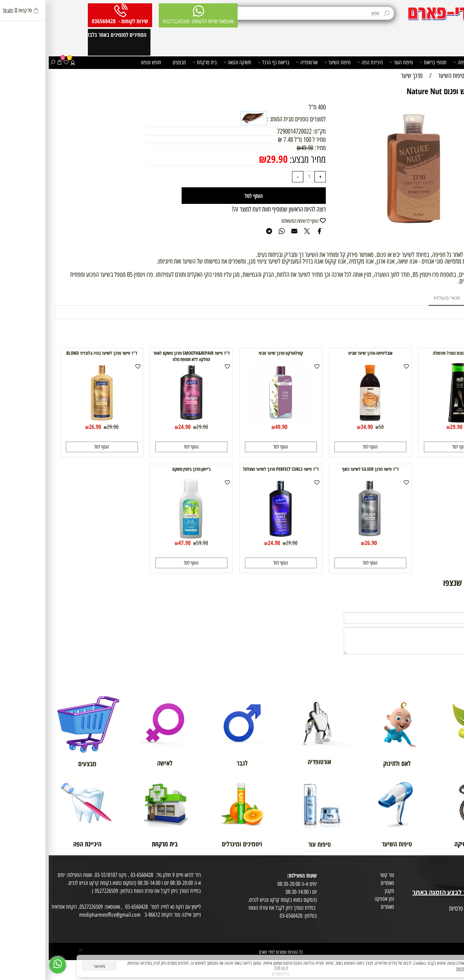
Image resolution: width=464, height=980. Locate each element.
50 (332, 427)
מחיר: (271, 148)
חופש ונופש (102, 62)
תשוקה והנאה (189, 62)
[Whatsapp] (9, 965)
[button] (411, 447)
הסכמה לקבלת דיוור (444, 925)
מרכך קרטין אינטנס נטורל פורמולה (411, 353)
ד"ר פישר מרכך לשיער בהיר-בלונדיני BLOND (53, 353)
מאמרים (339, 883)
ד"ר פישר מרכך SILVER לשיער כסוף (322, 469)
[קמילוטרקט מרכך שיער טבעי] (232, 420)
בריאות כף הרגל (225, 62)
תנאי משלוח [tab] (398, 298)
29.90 (228, 159)
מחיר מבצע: (258, 159)
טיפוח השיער (289, 62)
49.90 (258, 148)
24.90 (136, 427)
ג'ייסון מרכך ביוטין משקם (143, 469)
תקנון (341, 891)
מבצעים (131, 62)
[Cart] (11, 62)
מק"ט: (271, 131)
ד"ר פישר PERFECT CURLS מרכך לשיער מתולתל (232, 469)
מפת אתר (453, 901)
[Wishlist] (17, 62)
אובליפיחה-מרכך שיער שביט (322, 353)
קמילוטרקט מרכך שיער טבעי (232, 353)
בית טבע (454, 884)
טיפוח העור (352, 62)
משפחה (413, 62)
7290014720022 (246, 131)
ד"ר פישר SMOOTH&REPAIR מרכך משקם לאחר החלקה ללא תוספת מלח (143, 356)
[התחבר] (24, 62)
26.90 (46, 427)
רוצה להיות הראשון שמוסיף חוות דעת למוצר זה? (230, 209)
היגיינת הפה (321, 62)
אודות (457, 868)
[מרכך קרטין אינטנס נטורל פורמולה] (411, 420)
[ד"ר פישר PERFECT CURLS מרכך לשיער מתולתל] (232, 536)
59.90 (153, 543)
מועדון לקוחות (450, 876)
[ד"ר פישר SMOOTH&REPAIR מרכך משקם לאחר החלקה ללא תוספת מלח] (143, 420)
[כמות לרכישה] (260, 177)
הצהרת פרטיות (449, 917)
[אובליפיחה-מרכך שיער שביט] (321, 420)
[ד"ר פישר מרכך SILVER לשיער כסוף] (321, 536)
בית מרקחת (156, 62)
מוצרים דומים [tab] (437, 298)
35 (422, 427)
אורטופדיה (258, 62)
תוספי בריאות (384, 62)
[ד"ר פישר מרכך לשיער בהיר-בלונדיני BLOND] (53, 420)
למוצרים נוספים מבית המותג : (248, 119)
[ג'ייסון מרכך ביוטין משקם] (143, 536)
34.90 (318, 427)
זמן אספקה (336, 899)
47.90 (136, 543)
